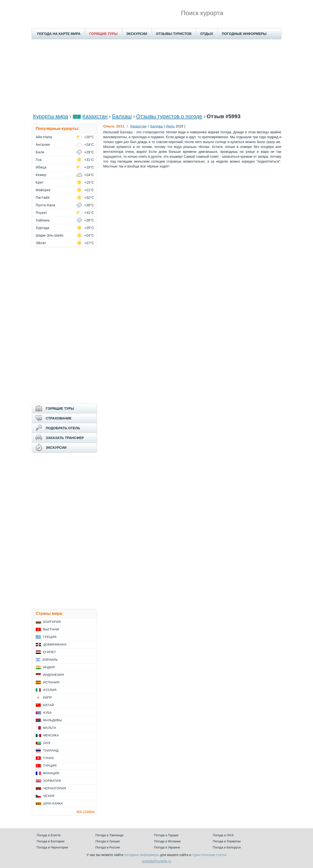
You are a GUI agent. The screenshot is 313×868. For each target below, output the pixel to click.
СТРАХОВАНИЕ (59, 418)
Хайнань (43, 220)
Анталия (43, 145)
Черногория (55, 788)
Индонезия (53, 675)
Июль (170, 126)
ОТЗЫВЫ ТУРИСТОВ (174, 34)
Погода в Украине (167, 847)
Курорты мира (51, 116)
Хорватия (52, 781)
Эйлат (41, 243)
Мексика (51, 735)
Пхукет (41, 213)
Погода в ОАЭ (223, 835)
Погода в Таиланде (110, 835)
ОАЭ (47, 743)
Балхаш (122, 116)
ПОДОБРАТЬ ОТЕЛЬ (63, 428)
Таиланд (51, 750)
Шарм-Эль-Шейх (50, 235)
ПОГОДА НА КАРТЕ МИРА (59, 34)
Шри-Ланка (53, 803)
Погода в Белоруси (227, 847)
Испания (51, 682)
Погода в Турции (166, 835)
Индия (49, 667)
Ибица (41, 167)
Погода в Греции (108, 841)
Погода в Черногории (52, 847)
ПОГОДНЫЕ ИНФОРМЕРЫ (244, 34)
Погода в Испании (167, 841)
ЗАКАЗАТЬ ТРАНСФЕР (65, 438)
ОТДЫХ (207, 34)
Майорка (43, 190)
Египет (50, 652)
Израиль (50, 660)
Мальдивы (52, 720)
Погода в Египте (49, 835)
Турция (50, 766)
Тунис (49, 758)
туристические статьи (209, 855)
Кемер (41, 175)
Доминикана (55, 644)
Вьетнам (51, 629)
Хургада (43, 228)
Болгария (52, 622)
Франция (51, 773)
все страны (85, 811)
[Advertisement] (156, 76)
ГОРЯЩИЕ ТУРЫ (103, 34)
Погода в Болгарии (50, 841)
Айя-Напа (44, 137)
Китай (48, 705)
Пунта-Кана (45, 205)
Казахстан (95, 116)
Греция (50, 637)
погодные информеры (142, 855)
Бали (40, 152)
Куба (47, 713)
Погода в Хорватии (227, 841)
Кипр (47, 697)
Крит (40, 182)
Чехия (49, 796)
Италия (50, 690)
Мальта (50, 728)
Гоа (39, 160)
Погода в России (108, 847)
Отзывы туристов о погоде (169, 116)
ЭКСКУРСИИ (137, 34)
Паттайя (43, 198)
